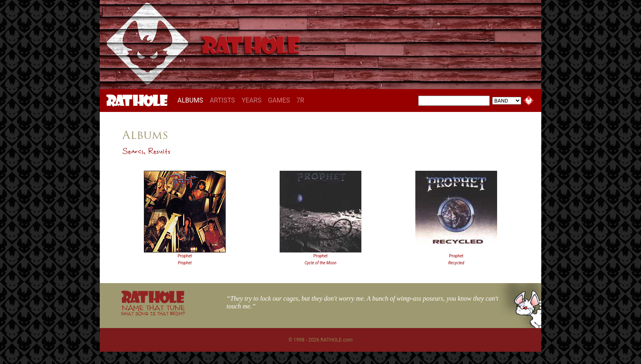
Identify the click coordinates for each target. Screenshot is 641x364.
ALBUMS (192, 100)
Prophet (185, 256)
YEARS (252, 100)
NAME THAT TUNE (153, 310)
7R (300, 100)
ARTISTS (222, 100)
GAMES (279, 100)
